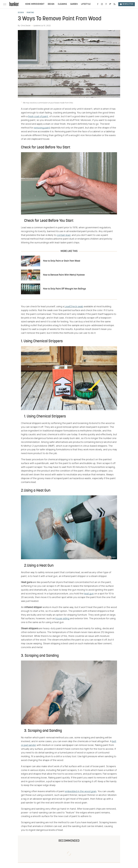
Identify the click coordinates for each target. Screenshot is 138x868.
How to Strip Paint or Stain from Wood (62, 261)
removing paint (42, 128)
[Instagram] (102, 4)
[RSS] (115, 4)
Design (51, 4)
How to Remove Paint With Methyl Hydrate (64, 275)
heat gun (89, 594)
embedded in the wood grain (81, 792)
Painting (30, 13)
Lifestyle (86, 4)
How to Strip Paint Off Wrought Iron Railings (64, 289)
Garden (74, 4)
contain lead (64, 235)
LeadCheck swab (74, 307)
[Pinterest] (106, 4)
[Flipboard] (110, 4)
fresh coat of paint (38, 117)
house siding (62, 619)
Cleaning (62, 4)
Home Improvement (35, 4)
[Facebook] (98, 4)
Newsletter (127, 4)
